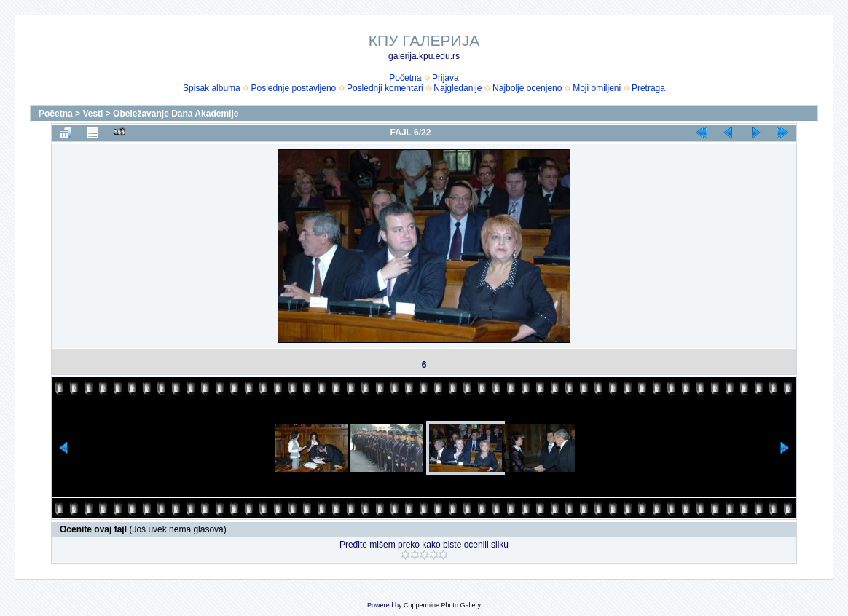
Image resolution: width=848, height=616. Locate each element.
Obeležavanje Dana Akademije (176, 114)
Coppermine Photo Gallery (442, 605)
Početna (405, 78)
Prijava (445, 78)
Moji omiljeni (597, 88)
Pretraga (648, 88)
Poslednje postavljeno (293, 88)
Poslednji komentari (385, 88)
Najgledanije (458, 88)
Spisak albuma (212, 88)
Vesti (93, 114)
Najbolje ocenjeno (527, 88)
